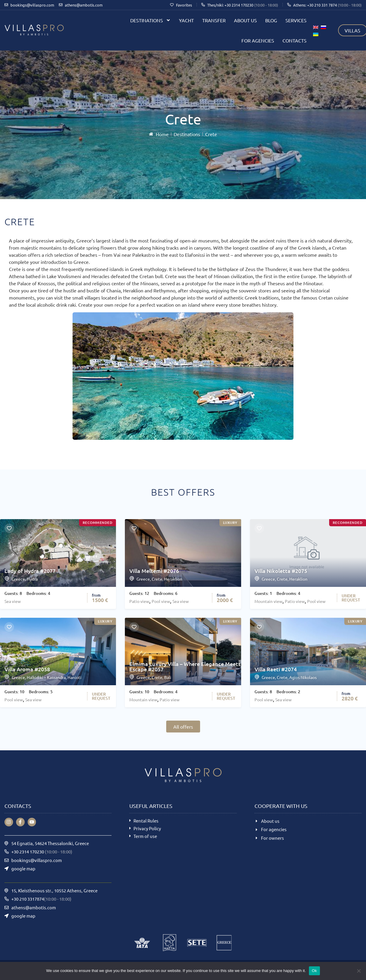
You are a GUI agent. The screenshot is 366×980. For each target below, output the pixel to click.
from (96, 595)
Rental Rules (146, 821)
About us (245, 20)
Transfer (214, 20)
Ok (314, 971)
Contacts (294, 40)
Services (296, 20)
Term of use (145, 836)
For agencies (258, 40)
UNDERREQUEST (351, 598)
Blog (271, 20)
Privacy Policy (147, 828)
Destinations (150, 20)
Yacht (186, 20)
